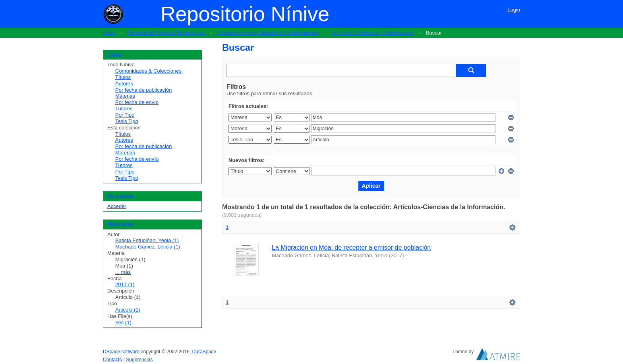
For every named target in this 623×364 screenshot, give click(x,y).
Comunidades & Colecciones (148, 71)
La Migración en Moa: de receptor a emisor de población (351, 247)
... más (123, 272)
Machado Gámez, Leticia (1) (148, 247)
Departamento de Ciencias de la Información (268, 33)
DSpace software (121, 352)
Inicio (109, 33)
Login (514, 10)
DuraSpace (204, 352)
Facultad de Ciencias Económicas (166, 33)
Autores (124, 84)
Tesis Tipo (127, 121)
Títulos (123, 77)
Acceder (117, 206)
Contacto (112, 360)
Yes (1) (123, 323)
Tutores (124, 109)
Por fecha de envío (137, 102)
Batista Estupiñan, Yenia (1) (147, 240)
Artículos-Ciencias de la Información (372, 33)
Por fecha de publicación (143, 90)
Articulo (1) (128, 310)
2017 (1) (125, 284)
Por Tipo (125, 115)
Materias (125, 96)
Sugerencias (139, 360)
